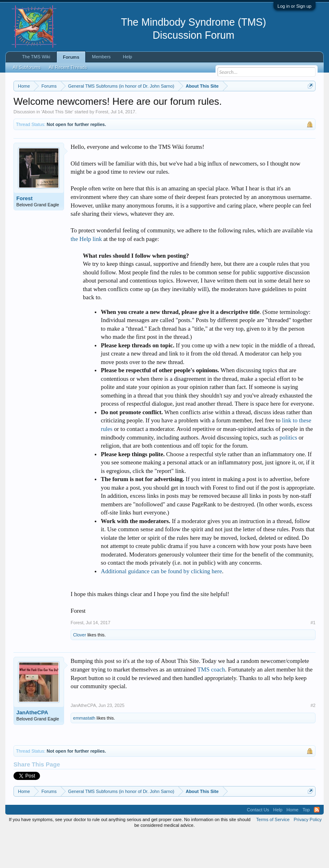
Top (306, 843)
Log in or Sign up (295, 6)
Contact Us (258, 843)
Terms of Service (273, 853)
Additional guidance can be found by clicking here (161, 605)
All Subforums (27, 67)
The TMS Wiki (36, 57)
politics (288, 471)
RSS (317, 843)
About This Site (57, 145)
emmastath (84, 751)
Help (128, 57)
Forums (71, 57)
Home (292, 843)
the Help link (86, 272)
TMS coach (211, 703)
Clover (80, 669)
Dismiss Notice (309, 105)
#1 (313, 656)
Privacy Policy (307, 853)
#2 (313, 739)
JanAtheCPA (32, 746)
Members (101, 57)
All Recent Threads (68, 67)
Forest (102, 145)
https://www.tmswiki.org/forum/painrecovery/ (103, 115)
